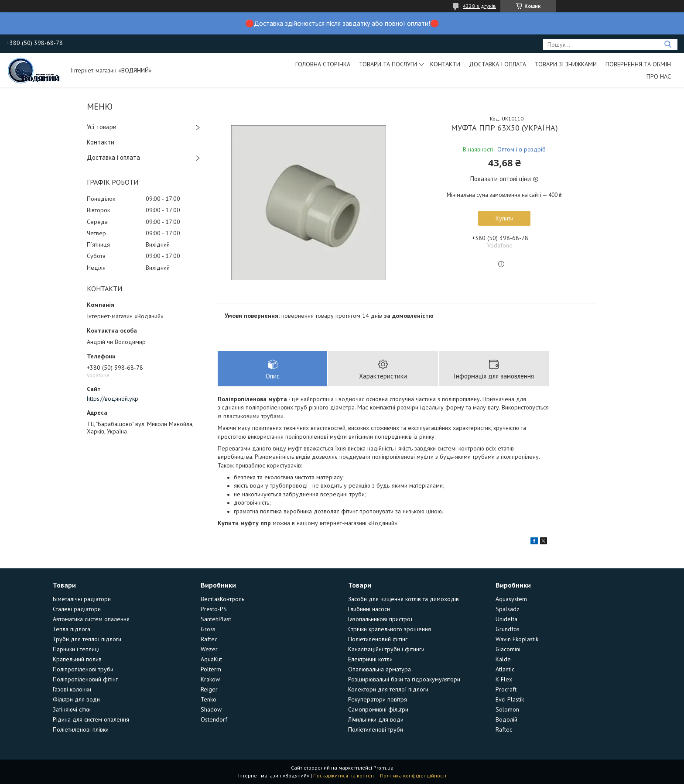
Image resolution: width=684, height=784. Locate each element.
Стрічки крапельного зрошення (390, 629)
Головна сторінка (323, 64)
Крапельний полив (77, 659)
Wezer (209, 649)
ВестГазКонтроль (222, 599)
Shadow (211, 709)
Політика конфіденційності (413, 775)
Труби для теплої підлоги (87, 639)
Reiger (209, 689)
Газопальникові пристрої (380, 619)
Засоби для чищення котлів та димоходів (404, 599)
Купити (504, 218)
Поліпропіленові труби (83, 669)
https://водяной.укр (113, 399)
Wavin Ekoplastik (517, 639)
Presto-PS (214, 609)
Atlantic (505, 669)
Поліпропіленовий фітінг (85, 679)
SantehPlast (216, 619)
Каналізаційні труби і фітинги (386, 649)
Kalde (503, 659)
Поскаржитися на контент (345, 775)
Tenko (209, 699)
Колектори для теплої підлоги (388, 689)
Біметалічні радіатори (82, 599)
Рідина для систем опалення (91, 719)
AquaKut (211, 659)
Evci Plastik (510, 699)
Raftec (209, 639)
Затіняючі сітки (72, 709)
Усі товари (102, 127)
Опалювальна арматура (380, 669)
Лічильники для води (376, 719)
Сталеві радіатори (77, 609)
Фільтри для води (76, 699)
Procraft (506, 689)
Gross (208, 629)
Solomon (507, 709)
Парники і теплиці (76, 649)
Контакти (445, 64)
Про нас (659, 76)
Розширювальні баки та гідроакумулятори (404, 679)
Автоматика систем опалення (91, 619)
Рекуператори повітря (378, 699)
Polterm (211, 669)
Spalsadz (508, 609)
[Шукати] (668, 44)
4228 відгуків (479, 6)
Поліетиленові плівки (81, 729)
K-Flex (504, 679)
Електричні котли (370, 659)
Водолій (506, 719)
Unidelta (506, 619)
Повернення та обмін (638, 64)
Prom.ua (383, 768)
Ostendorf (214, 719)
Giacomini (508, 649)
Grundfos (508, 629)
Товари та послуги (388, 64)
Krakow (210, 679)
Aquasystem (511, 599)
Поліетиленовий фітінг (378, 639)
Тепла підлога (72, 629)
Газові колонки (72, 689)
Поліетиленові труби (376, 729)
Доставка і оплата (498, 64)
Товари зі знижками (566, 64)
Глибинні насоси (369, 609)
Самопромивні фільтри (378, 709)
